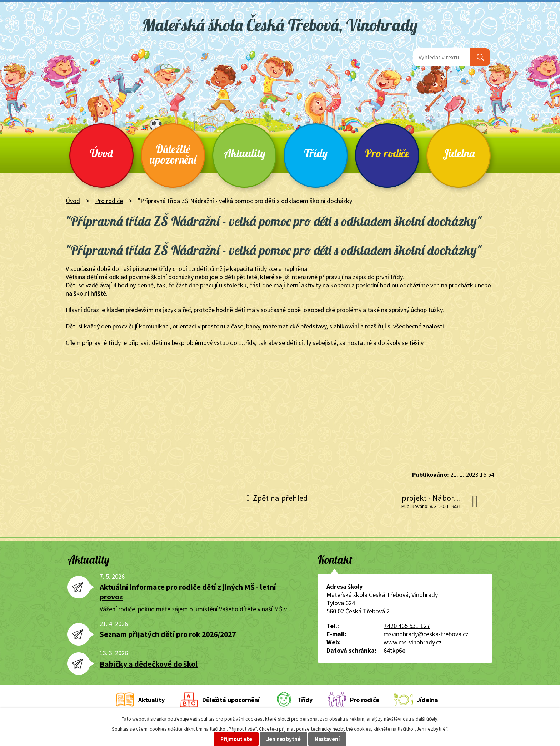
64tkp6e (394, 650)
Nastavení (327, 739)
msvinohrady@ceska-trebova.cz (426, 634)
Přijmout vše (236, 739)
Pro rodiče (387, 153)
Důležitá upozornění (231, 700)
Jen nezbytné (284, 739)
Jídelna (459, 153)
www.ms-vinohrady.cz (413, 642)
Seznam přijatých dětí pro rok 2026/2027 (168, 634)
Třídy (316, 153)
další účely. (427, 719)
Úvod (101, 153)
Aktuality (244, 153)
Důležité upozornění (173, 154)
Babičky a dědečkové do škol (149, 664)
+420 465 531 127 (407, 626)
